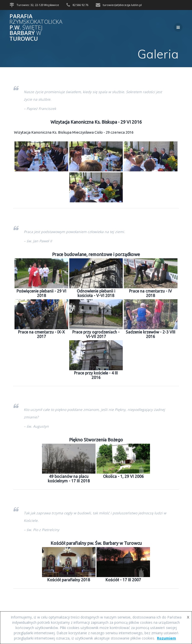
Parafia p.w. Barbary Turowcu (36, 27)
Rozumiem (166, 638)
